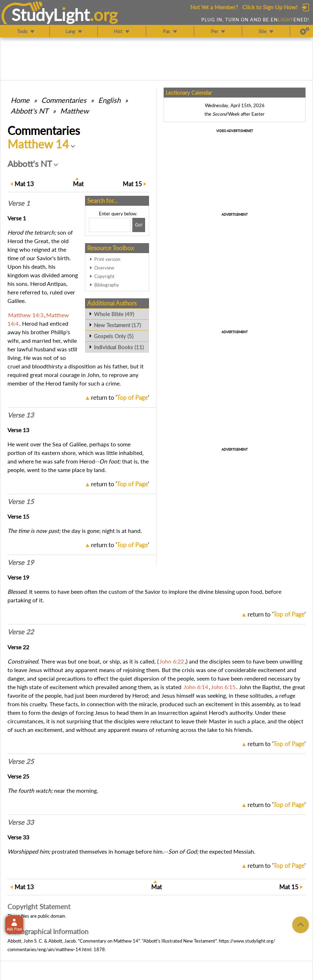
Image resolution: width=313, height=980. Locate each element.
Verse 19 (21, 562)
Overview (104, 268)
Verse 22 (21, 632)
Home (20, 100)
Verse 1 (19, 203)
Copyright (104, 276)
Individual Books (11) (119, 347)
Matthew (75, 111)
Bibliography (107, 285)
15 (132, 184)
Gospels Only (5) (114, 336)
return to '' (120, 397)
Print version (107, 259)
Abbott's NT (30, 111)
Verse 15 (21, 502)
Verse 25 (21, 761)
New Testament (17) (117, 325)
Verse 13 (21, 415)
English (109, 100)
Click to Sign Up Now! (270, 7)
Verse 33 (21, 822)
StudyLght (51, 15)
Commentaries (64, 100)
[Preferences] (305, 31)
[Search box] (110, 225)
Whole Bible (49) (114, 314)
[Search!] (139, 225)
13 (24, 184)
